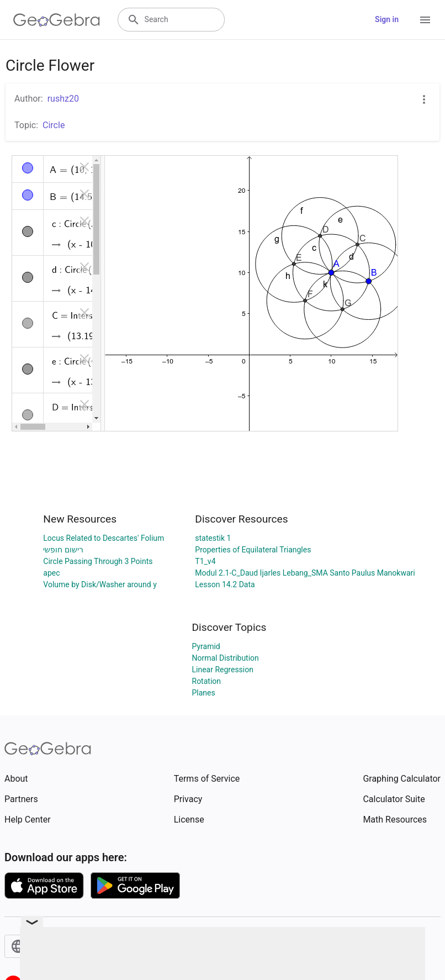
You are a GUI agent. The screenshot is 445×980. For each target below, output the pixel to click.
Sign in (387, 19)
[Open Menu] (425, 20)
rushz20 (63, 99)
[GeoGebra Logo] (57, 20)
